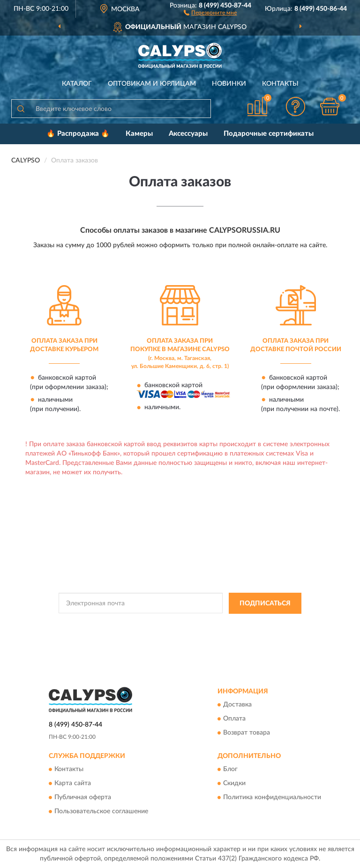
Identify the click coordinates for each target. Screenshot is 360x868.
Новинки (229, 84)
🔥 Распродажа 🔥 (78, 134)
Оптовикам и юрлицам (152, 84)
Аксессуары (188, 134)
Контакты (280, 84)
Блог (230, 770)
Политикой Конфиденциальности (226, 625)
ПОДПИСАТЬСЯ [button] (265, 603)
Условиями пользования (169, 633)
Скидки (234, 784)
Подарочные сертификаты (269, 134)
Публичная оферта (83, 798)
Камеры (139, 134)
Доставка (237, 705)
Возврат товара (247, 733)
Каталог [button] (77, 84)
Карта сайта (73, 784)
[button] (210, 12)
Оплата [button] (234, 719)
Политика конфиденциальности (272, 798)
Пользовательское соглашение (101, 812)
